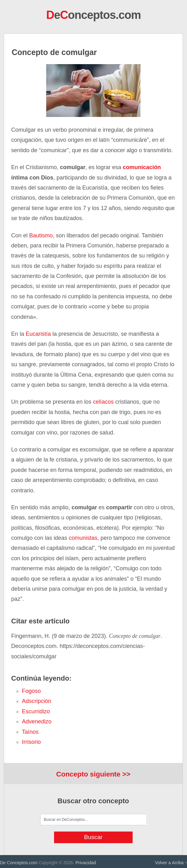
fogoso (31, 691)
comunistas (83, 538)
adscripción (37, 701)
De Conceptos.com (19, 863)
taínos (30, 732)
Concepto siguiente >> (93, 774)
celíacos (103, 402)
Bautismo (41, 235)
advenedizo (37, 721)
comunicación (142, 167)
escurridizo (36, 711)
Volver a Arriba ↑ (171, 863)
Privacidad (86, 863)
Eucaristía (38, 334)
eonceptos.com (93, 15)
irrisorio (31, 742)
